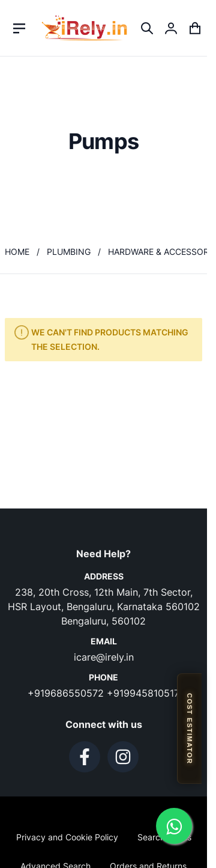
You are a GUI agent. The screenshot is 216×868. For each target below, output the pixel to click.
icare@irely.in (104, 657)
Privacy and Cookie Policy (67, 837)
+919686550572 (67, 693)
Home (17, 252)
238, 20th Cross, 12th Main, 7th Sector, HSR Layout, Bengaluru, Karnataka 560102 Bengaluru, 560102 (104, 607)
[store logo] (84, 28)
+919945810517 (143, 693)
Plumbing (69, 252)
